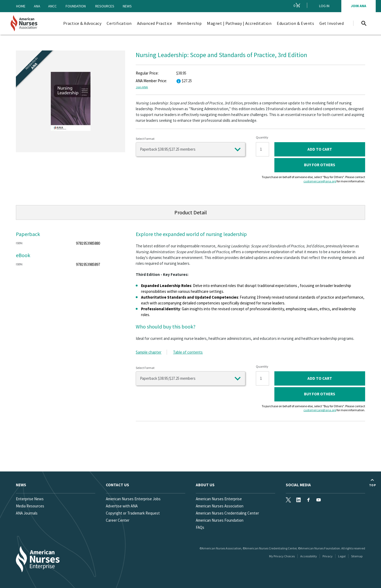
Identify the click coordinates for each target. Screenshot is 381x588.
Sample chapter (149, 352)
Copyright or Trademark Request (133, 513)
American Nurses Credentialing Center (227, 513)
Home (21, 6)
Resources (105, 6)
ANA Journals (27, 513)
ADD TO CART (320, 149)
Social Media (298, 485)
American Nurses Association (220, 506)
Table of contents (188, 352)
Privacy (328, 556)
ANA (37, 6)
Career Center (118, 520)
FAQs (200, 527)
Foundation (76, 6)
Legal (342, 556)
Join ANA (142, 87)
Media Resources (30, 506)
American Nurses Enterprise (219, 499)
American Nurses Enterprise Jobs (133, 499)
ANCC (52, 6)
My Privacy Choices (282, 556)
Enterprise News (30, 499)
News (127, 6)
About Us (205, 485)
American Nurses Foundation (220, 520)
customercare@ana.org (320, 181)
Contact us (117, 485)
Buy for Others (320, 165)
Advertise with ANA (122, 506)
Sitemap (357, 556)
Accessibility (309, 556)
